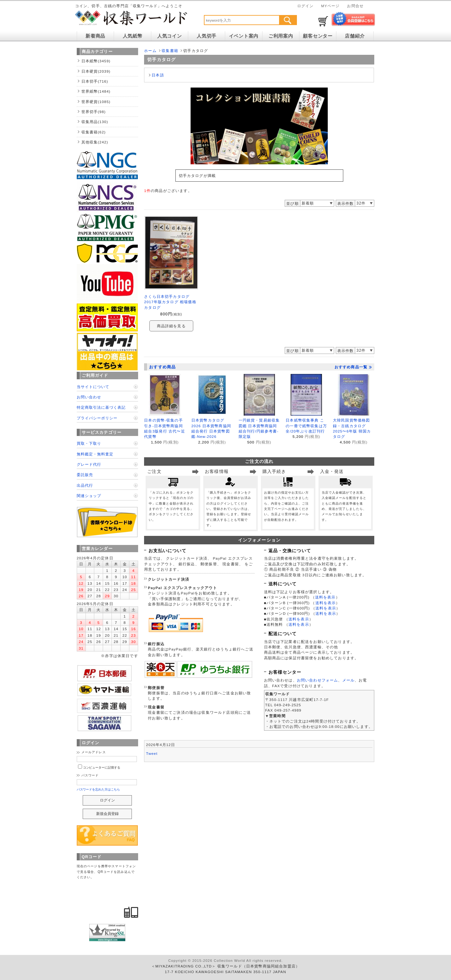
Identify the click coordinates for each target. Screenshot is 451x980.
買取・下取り (89, 443)
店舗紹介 (355, 36)
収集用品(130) (95, 122)
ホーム (150, 51)
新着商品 (95, 36)
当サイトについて (93, 387)
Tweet (152, 753)
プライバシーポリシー (97, 418)
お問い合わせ (89, 397)
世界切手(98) (94, 112)
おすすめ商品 (162, 367)
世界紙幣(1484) (96, 91)
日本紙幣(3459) (96, 61)
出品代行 (85, 485)
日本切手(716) (95, 81)
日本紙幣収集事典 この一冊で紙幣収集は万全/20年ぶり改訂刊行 (306, 426)
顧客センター (318, 36)
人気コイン (170, 36)
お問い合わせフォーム (318, 680)
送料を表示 (325, 597)
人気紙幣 (133, 36)
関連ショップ (89, 496)
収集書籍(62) (94, 132)
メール (348, 680)
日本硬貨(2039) (96, 71)
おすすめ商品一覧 (353, 367)
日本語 (158, 75)
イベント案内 (244, 36)
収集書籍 (170, 51)
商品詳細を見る (171, 326)
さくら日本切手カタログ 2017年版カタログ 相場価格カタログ (170, 302)
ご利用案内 (281, 36)
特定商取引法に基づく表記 (101, 407)
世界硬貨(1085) (96, 102)
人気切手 (207, 36)
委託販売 (85, 475)
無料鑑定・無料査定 (95, 454)
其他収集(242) (95, 142)
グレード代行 (89, 464)
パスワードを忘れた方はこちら (98, 789)
